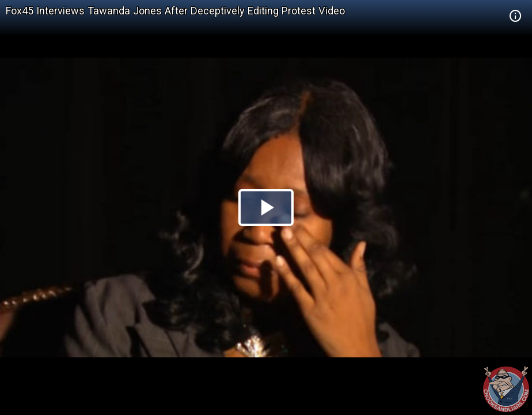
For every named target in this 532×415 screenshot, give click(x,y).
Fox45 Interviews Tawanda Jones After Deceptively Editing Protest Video (175, 11)
